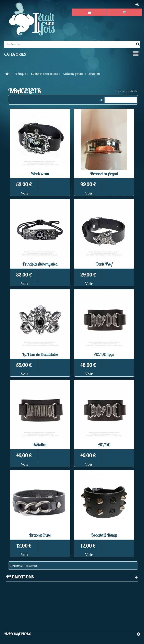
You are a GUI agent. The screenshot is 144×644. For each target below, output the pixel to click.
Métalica (40, 445)
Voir (25, 193)
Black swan (40, 174)
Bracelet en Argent (104, 174)
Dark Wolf (104, 264)
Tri (101, 100)
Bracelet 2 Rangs (104, 535)
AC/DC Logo (104, 354)
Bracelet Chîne (40, 535)
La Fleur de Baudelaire (40, 354)
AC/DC (104, 445)
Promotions (20, 577)
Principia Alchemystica (40, 264)
